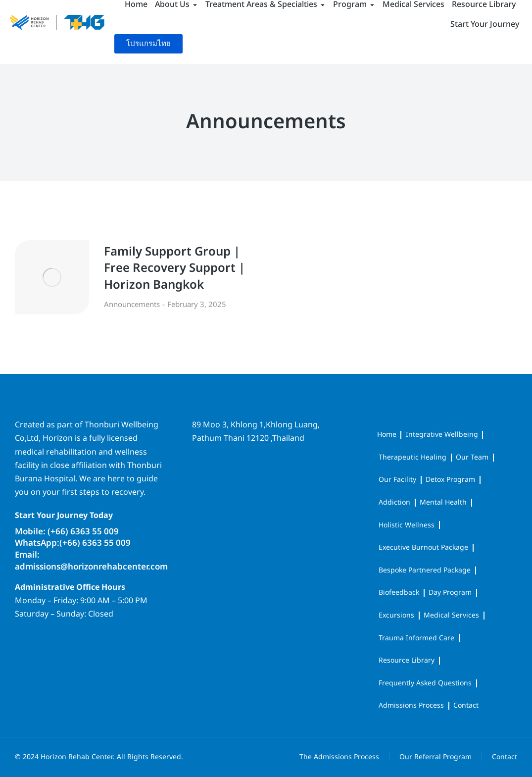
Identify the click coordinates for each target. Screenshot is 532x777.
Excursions (396, 615)
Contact (466, 705)
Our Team (472, 457)
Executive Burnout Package (423, 547)
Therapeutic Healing (412, 457)
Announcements (132, 305)
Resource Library (407, 660)
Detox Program (450, 480)
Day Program (450, 593)
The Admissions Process (339, 757)
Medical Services (451, 615)
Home (387, 435)
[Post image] (52, 277)
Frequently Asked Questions (425, 683)
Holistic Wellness (407, 525)
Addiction (394, 502)
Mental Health (443, 502)
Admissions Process (411, 705)
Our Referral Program (435, 757)
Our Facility (397, 480)
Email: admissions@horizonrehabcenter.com (91, 561)
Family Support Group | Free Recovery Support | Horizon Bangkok (174, 269)
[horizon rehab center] (266, 488)
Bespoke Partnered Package (425, 570)
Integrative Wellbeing (442, 435)
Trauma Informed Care (416, 638)
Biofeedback (399, 593)
